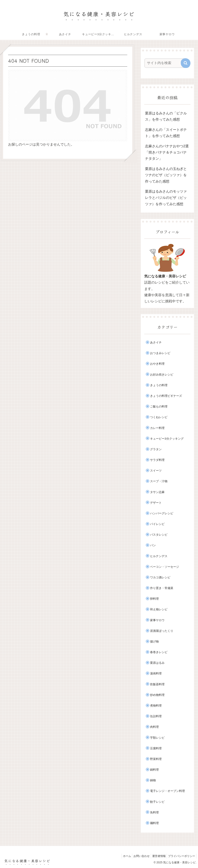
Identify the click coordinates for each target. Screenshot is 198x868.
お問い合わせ (137, 856)
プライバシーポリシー (181, 856)
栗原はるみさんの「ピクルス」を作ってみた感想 (166, 116)
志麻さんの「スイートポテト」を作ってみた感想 (166, 133)
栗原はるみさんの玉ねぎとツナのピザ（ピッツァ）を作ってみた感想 (166, 175)
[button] (186, 63)
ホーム (121, 856)
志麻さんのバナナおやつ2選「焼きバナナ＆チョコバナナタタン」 (167, 152)
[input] (165, 63)
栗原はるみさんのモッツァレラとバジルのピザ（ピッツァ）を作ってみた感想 (166, 198)
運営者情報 (156, 856)
